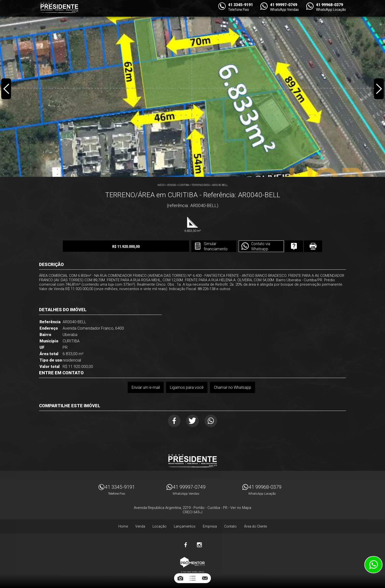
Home (123, 527)
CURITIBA (184, 185)
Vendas (172, 185)
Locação (159, 527)
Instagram (199, 546)
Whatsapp (212, 421)
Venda (140, 527)
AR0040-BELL (220, 185)
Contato (230, 527)
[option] (192, 88)
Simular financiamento (206, 247)
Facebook (173, 421)
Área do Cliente (255, 527)
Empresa (210, 527)
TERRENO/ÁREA (201, 185)
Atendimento (373, 565)
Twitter (193, 421)
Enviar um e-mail (145, 387)
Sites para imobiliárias (192, 573)
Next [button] (379, 89)
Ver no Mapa (241, 508)
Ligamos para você (187, 387)
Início (161, 185)
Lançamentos (185, 527)
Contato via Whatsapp (252, 247)
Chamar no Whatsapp (233, 387)
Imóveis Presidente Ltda (192, 462)
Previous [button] (6, 89)
